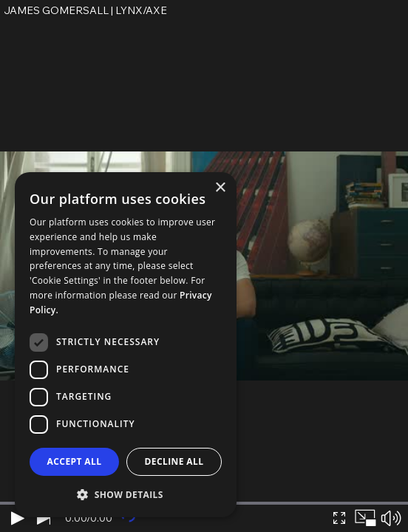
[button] (126, 494)
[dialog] (126, 345)
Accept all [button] (75, 461)
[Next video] (43, 518)
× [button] (220, 188)
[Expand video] (339, 518)
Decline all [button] (174, 461)
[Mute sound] (391, 518)
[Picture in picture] (365, 518)
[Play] (17, 518)
